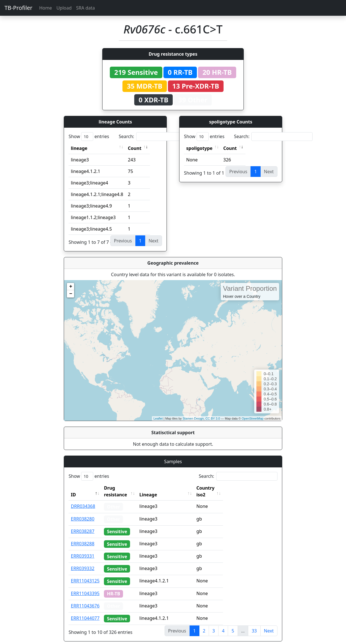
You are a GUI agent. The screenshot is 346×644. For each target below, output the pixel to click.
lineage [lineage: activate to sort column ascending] (79, 148)
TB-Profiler (18, 8)
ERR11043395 (85, 587)
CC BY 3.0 (213, 418)
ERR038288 (83, 537)
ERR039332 (83, 562)
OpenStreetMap (252, 418)
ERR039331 (83, 549)
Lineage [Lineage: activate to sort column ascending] (159, 488)
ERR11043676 (85, 599)
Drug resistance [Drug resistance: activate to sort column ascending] (122, 488)
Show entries (89, 137)
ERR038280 (83, 512)
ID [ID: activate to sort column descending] (73, 488)
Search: (158, 137)
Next (269, 624)
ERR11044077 (85, 611)
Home (45, 8)
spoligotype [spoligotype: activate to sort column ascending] (199, 148)
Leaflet (158, 418)
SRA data (86, 8)
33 (254, 624)
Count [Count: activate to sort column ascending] (135, 148)
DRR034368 (83, 499)
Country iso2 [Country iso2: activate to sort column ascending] (221, 488)
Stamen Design (193, 418)
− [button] (71, 294)
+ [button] (71, 287)
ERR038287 (83, 524)
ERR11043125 (85, 574)
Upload (64, 8)
